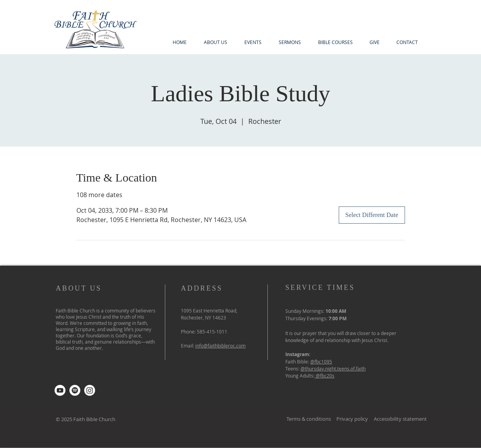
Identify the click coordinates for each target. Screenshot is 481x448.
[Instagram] (90, 390)
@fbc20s (325, 376)
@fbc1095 (321, 362)
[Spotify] (75, 390)
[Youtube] (60, 390)
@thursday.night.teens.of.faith (333, 369)
